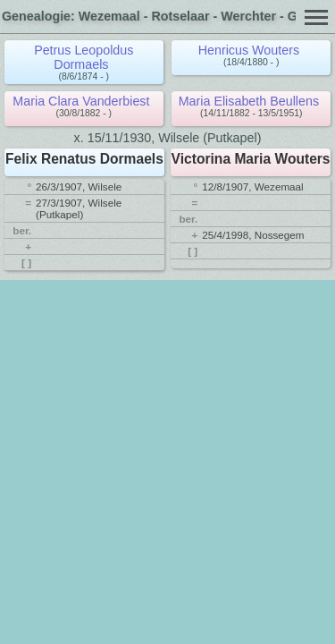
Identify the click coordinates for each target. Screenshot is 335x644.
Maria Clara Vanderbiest (81, 101)
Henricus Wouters (249, 50)
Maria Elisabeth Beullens (249, 101)
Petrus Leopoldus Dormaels (84, 57)
